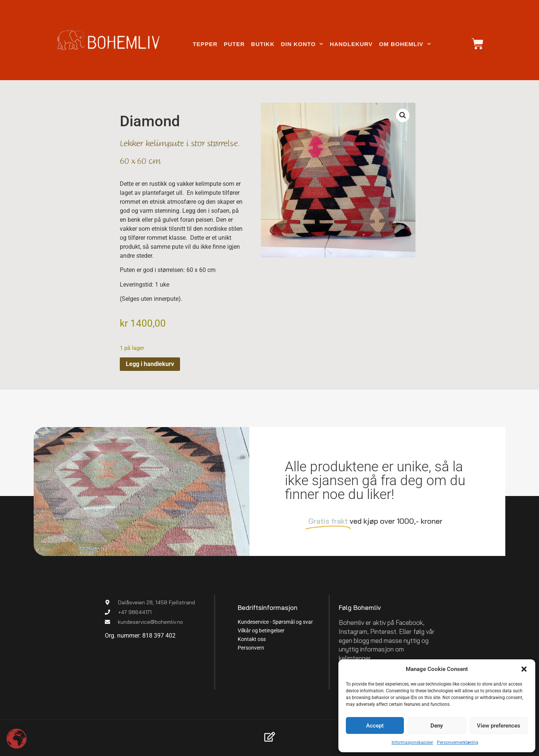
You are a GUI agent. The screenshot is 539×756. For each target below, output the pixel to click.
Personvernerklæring (458, 743)
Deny (437, 726)
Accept (375, 726)
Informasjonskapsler (412, 743)
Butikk (263, 44)
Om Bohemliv (405, 44)
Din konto (302, 44)
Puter (234, 44)
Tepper (205, 44)
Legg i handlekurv (150, 364)
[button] (524, 669)
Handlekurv (351, 44)
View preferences (499, 726)
